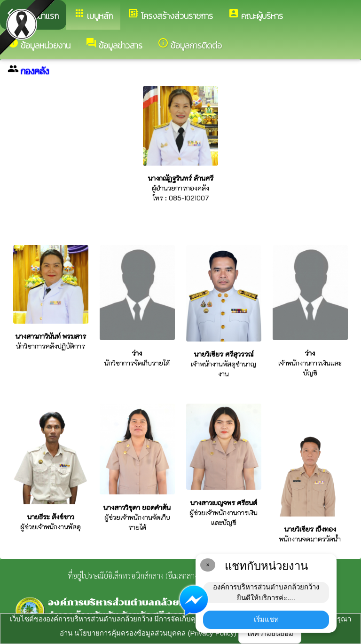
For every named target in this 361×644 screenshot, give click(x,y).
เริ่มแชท (266, 619)
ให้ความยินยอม (270, 633)
